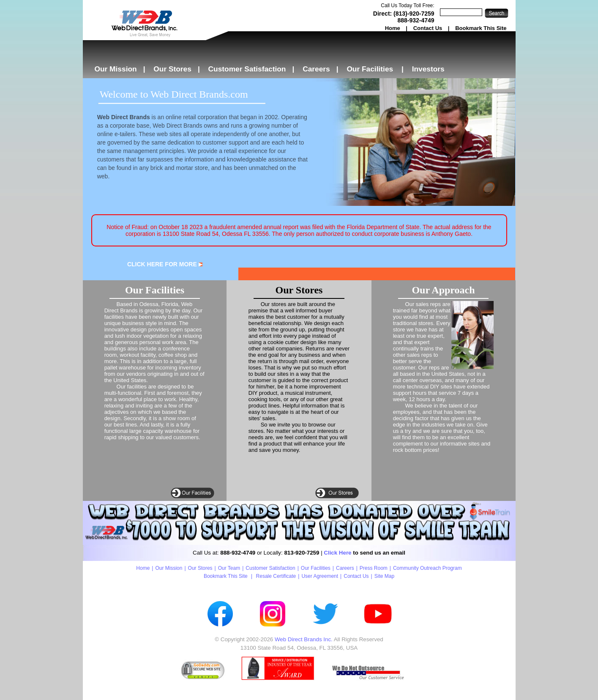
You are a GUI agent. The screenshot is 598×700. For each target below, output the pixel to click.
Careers (316, 69)
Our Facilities (370, 69)
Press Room (374, 568)
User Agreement (320, 576)
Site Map (384, 576)
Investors (428, 69)
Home (393, 28)
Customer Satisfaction (247, 69)
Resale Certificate (276, 576)
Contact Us (428, 28)
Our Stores (172, 69)
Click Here (337, 553)
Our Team (229, 568)
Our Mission (116, 69)
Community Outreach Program (427, 568)
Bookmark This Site (481, 28)
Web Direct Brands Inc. (304, 639)
